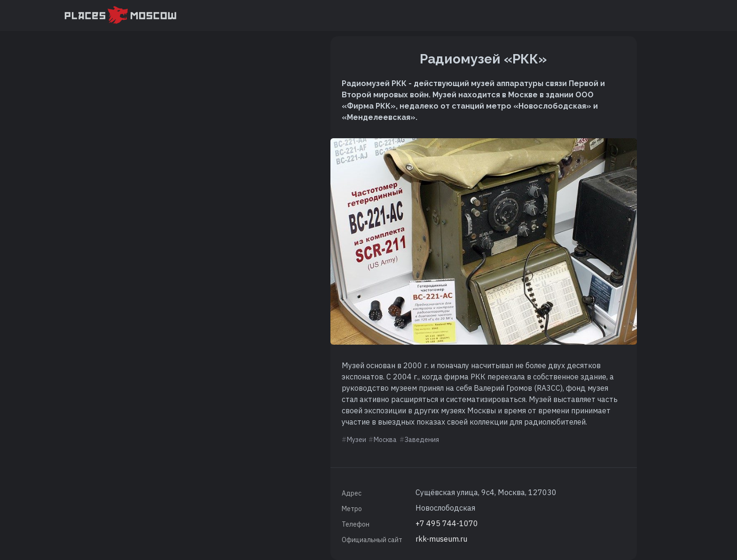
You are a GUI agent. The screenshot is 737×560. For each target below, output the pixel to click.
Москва (385, 440)
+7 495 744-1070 (447, 523)
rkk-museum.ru (441, 539)
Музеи (357, 440)
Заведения (422, 440)
